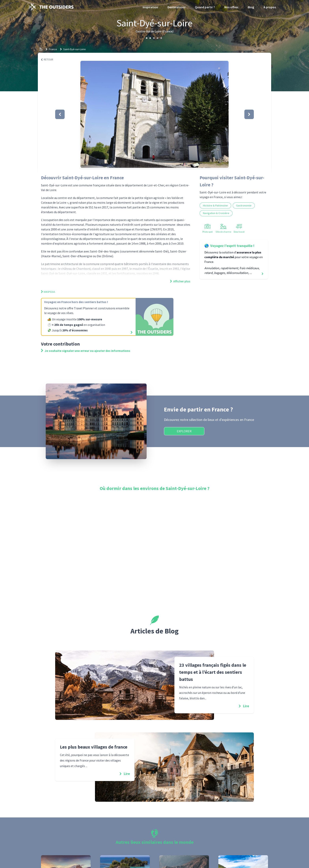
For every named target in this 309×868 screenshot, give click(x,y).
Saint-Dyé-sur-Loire (74, 49)
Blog (251, 7)
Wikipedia (48, 292)
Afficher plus (180, 281)
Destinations (176, 7)
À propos (270, 7)
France (53, 49)
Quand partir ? (205, 7)
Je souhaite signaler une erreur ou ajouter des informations (86, 351)
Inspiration (150, 7)
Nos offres (231, 7)
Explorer (184, 431)
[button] (154, 114)
